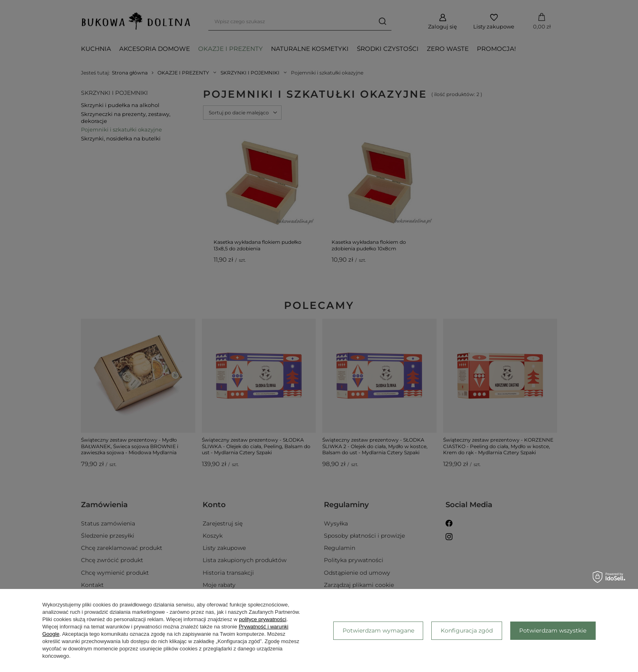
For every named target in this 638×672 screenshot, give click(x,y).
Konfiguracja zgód (467, 630)
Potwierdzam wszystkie (553, 630)
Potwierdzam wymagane (378, 630)
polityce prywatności (262, 619)
